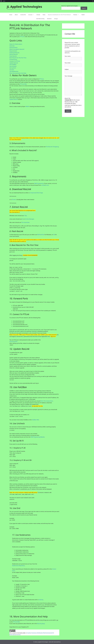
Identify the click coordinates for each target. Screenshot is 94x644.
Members (49, 19)
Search (84, 8)
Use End (12, 70)
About (16, 15)
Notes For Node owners (16, 44)
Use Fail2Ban (13, 65)
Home (11, 15)
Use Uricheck (13, 66)
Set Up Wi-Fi (13, 68)
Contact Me (23, 15)
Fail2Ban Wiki (35, 420)
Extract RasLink (14, 54)
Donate (38, 15)
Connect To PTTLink (15, 61)
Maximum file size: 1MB (71, 102)
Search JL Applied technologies (69, 6)
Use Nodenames (14, 71)
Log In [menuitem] (4, 1)
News (44, 15)
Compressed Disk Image (36, 193)
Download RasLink (14, 53)
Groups (56, 19)
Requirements (13, 51)
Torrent (14, 200)
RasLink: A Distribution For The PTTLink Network (59, 15)
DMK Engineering (39, 183)
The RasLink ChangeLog (52, 147)
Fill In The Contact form (47, 401)
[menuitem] (1, 1)
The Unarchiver (25, 222)
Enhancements (13, 47)
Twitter (83, 15)
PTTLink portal (13, 342)
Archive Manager (29, 219)
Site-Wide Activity (40, 19)
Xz (23, 219)
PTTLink (22, 37)
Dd (54, 235)
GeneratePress (57, 642)
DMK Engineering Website (38, 437)
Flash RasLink (13, 56)
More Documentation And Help (18, 73)
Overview (12, 46)
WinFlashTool (41, 235)
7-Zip (25, 216)
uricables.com (45, 185)
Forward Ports (13, 59)
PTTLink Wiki (23, 84)
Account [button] (32, 15)
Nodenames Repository (18, 566)
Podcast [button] (77, 15)
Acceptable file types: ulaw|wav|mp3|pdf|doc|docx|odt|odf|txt (73, 105)
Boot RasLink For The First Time (18, 58)
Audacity (41, 600)
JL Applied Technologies (24, 7)
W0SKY (27, 106)
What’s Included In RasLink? (17, 49)
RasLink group (41, 624)
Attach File (67, 98)
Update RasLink (14, 63)
